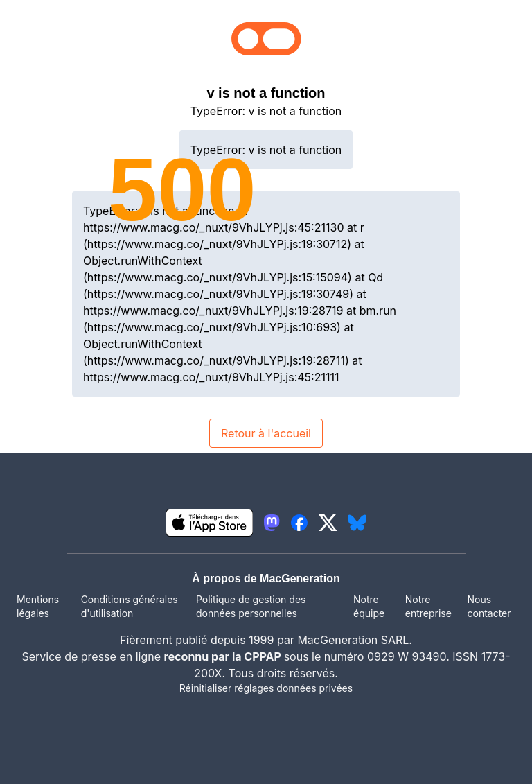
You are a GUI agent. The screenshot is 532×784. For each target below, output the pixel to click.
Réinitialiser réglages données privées (266, 688)
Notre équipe (369, 606)
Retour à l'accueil (266, 433)
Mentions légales (38, 606)
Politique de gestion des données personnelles (251, 606)
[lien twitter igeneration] (328, 523)
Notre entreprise (428, 606)
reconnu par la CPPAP (224, 656)
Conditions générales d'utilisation (130, 606)
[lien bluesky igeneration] (357, 523)
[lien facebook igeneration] (299, 523)
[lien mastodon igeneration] (272, 523)
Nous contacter (489, 606)
